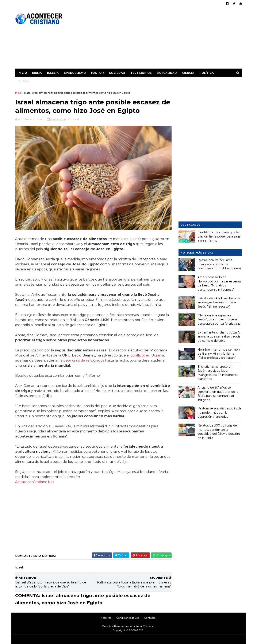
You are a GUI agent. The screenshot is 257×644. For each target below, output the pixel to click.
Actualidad (167, 73)
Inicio (23, 73)
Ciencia (188, 73)
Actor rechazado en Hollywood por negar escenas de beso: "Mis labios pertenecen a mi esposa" (219, 283)
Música (24, 81)
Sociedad (117, 73)
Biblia (37, 73)
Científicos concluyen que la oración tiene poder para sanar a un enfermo (220, 236)
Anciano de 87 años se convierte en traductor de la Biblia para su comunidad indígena (218, 394)
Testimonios (141, 73)
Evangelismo (75, 73)
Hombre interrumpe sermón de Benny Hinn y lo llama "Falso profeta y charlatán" (219, 353)
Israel (27, 93)
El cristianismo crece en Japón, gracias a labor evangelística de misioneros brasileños (218, 373)
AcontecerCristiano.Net (35, 480)
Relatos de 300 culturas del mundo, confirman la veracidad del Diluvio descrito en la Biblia (219, 432)
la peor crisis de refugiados (82, 359)
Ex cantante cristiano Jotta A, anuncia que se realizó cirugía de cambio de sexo (219, 336)
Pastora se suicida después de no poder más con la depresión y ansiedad (220, 412)
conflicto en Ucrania (147, 354)
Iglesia (53, 73)
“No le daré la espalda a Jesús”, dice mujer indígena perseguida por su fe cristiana (219, 319)
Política (207, 73)
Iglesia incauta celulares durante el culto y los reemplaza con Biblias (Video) (219, 264)
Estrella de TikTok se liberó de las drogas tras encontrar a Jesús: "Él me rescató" (219, 302)
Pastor (98, 73)
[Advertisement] (165, 39)
